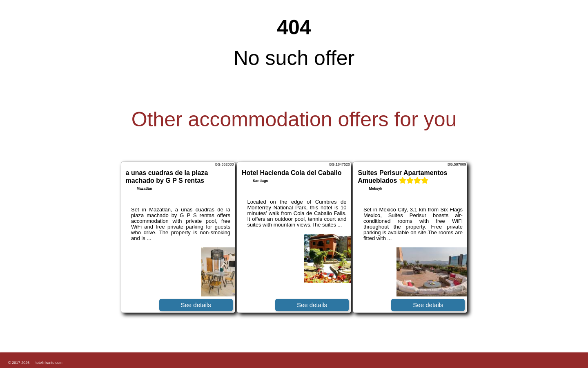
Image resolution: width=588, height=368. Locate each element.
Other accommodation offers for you (294, 119)
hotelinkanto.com (49, 363)
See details (196, 305)
